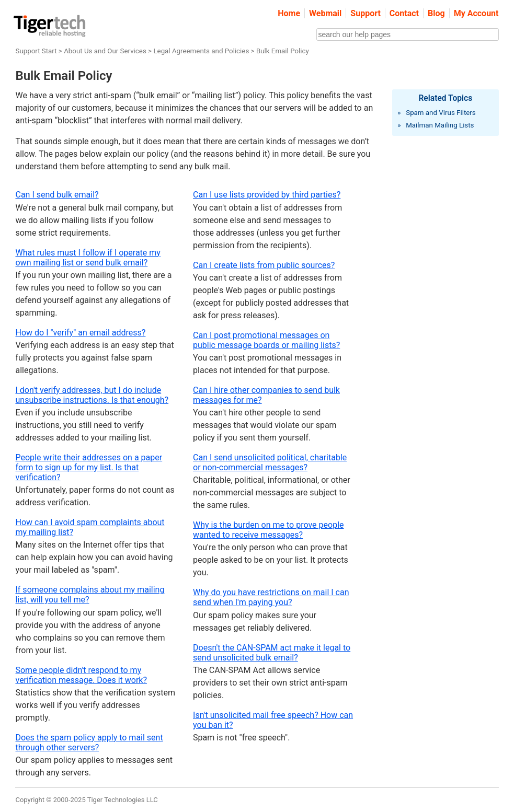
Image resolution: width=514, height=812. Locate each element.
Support (365, 13)
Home (289, 13)
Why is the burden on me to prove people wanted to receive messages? (268, 530)
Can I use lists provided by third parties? (267, 195)
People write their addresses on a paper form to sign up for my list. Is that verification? (89, 467)
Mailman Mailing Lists (440, 125)
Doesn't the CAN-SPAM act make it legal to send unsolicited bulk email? (272, 653)
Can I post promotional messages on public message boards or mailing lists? (266, 340)
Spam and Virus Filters (441, 113)
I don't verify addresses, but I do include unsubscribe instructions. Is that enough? (92, 395)
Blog (436, 13)
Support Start (36, 51)
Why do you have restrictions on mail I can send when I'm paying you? (271, 597)
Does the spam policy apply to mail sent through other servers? (89, 743)
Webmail (325, 13)
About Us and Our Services (105, 51)
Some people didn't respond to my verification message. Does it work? (81, 675)
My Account (476, 13)
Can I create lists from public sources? (264, 265)
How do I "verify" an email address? (80, 333)
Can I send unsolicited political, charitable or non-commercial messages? (270, 462)
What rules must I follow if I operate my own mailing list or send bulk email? (88, 258)
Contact (404, 13)
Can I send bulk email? (57, 195)
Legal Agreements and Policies (201, 51)
